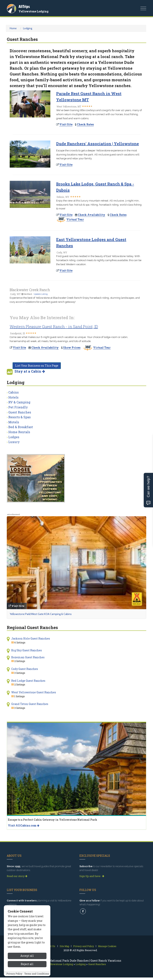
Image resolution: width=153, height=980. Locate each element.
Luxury (14, 442)
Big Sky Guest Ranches (27, 650)
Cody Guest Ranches (25, 669)
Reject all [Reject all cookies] (27, 971)
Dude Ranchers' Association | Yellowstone (98, 144)
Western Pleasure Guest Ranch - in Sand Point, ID (54, 327)
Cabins (13, 392)
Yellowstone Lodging (34, 11)
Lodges (14, 437)
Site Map (64, 946)
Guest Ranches (20, 412)
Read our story (17, 876)
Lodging (28, 28)
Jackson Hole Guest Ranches (31, 638)
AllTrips (24, 6)
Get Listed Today (18, 910)
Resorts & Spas (19, 417)
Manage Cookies (107, 946)
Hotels (13, 397)
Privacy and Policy (84, 946)
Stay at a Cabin (30, 371)
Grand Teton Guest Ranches (30, 704)
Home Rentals (19, 432)
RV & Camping (19, 402)
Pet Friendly (18, 407)
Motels (14, 422)
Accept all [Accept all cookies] (27, 963)
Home (13, 28)
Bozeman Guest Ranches (28, 657)
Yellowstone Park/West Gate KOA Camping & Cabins (41, 614)
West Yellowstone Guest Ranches (34, 692)
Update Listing (41, 294)
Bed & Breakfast (21, 427)
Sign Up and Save (92, 876)
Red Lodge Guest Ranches (28, 681)
